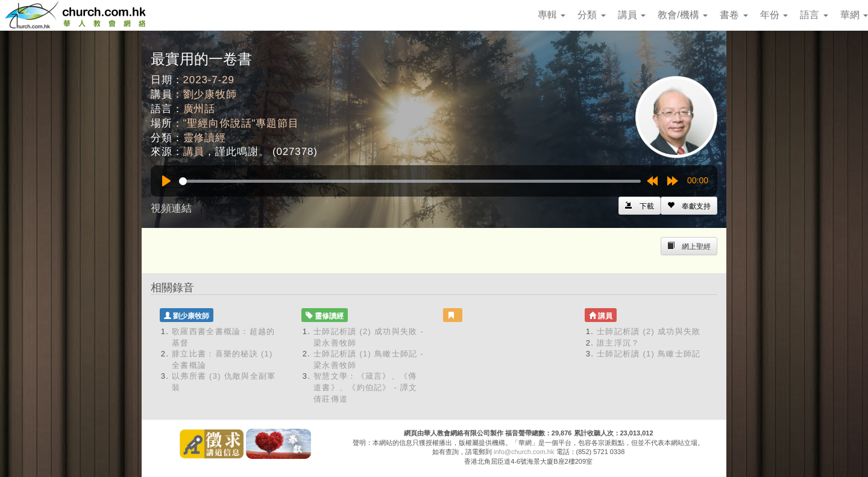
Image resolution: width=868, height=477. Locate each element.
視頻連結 (171, 208)
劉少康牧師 (210, 94)
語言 (814, 15)
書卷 (734, 15)
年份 (774, 15)
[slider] (410, 181)
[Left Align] (689, 206)
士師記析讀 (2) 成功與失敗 (649, 331)
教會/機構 (683, 15)
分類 (591, 15)
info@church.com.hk (524, 452)
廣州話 (200, 109)
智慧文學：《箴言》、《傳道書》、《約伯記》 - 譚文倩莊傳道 (366, 387)
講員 (632, 15)
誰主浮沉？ (618, 343)
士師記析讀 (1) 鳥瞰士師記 (649, 354)
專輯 (552, 15)
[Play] (166, 181)
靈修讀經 (205, 138)
